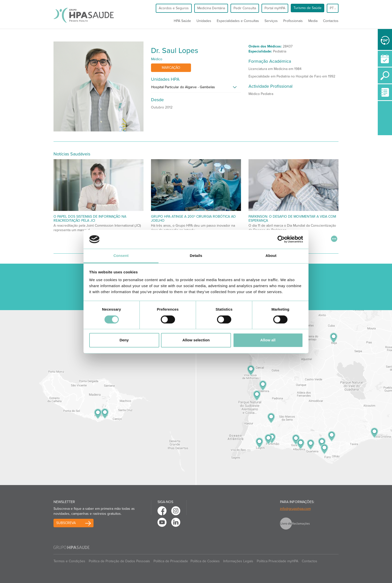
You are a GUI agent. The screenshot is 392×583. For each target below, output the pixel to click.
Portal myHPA (275, 8)
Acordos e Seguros (174, 8)
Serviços (271, 21)
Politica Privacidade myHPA (277, 561)
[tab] (196, 88)
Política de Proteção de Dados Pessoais (119, 561)
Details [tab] (196, 256)
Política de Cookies (205, 561)
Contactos (331, 21)
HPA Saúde (182, 21)
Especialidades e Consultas (238, 21)
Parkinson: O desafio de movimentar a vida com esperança (292, 218)
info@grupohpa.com (295, 509)
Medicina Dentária (211, 8)
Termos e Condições (69, 561)
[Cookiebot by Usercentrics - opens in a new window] (281, 239)
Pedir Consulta (245, 8)
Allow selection (196, 340)
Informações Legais (238, 561)
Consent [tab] (121, 256)
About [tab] (271, 256)
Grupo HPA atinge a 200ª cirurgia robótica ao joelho (193, 218)
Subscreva (66, 523)
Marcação (171, 68)
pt (333, 8)
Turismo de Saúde (307, 8)
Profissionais (293, 21)
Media (313, 21)
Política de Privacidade (171, 561)
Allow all (268, 340)
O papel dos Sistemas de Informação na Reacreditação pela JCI (90, 218)
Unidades (204, 21)
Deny (124, 340)
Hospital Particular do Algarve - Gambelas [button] (183, 87)
